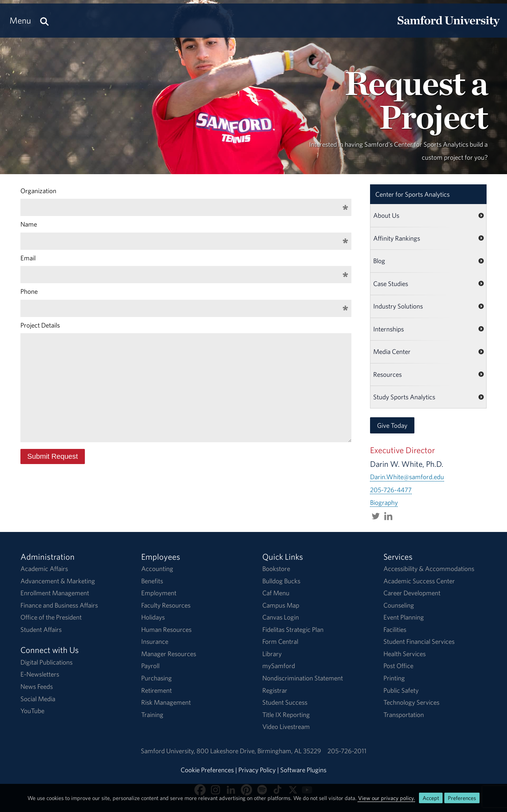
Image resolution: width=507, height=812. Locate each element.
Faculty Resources (166, 605)
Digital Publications (46, 662)
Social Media (38, 699)
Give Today (392, 425)
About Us (386, 215)
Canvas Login (281, 617)
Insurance (155, 641)
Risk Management (166, 702)
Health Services (405, 654)
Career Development (412, 593)
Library (272, 654)
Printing (394, 678)
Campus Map (281, 605)
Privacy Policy (257, 770)
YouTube (32, 711)
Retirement (157, 690)
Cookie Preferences (207, 770)
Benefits (152, 581)
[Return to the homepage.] (449, 27)
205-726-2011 (347, 751)
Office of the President (51, 617)
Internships (389, 329)
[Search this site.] (44, 21)
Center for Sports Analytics (412, 194)
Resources (387, 374)
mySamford (279, 666)
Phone (29, 291)
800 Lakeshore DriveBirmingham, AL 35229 (259, 751)
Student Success (285, 702)
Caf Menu (276, 593)
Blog (379, 261)
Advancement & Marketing (58, 581)
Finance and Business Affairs (59, 605)
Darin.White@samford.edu (407, 477)
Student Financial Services (419, 641)
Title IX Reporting (286, 715)
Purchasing (157, 678)
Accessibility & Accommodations (429, 569)
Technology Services (411, 702)
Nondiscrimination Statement (303, 678)
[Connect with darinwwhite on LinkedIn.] (388, 515)
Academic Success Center (419, 581)
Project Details (40, 325)
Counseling (399, 605)
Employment (159, 593)
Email (28, 258)
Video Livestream (286, 727)
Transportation (404, 715)
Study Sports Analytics (404, 397)
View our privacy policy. (387, 798)
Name (29, 224)
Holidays (153, 617)
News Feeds (37, 686)
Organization (38, 191)
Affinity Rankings (397, 238)
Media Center (392, 351)
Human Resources (166, 629)
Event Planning (404, 617)
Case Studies (391, 284)
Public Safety (401, 690)
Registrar (275, 690)
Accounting (157, 569)
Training (152, 715)
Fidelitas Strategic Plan (293, 629)
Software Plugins (303, 770)
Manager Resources (169, 654)
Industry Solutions (398, 306)
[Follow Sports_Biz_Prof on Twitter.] (376, 515)
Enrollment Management (55, 593)
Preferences (462, 798)
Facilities (395, 629)
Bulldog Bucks (281, 581)
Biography (384, 502)
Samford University (169, 751)
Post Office (398, 666)
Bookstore (276, 569)
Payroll (150, 666)
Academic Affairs (44, 569)
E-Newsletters (40, 674)
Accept (431, 798)
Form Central (280, 641)
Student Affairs (41, 629)
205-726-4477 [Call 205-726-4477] (391, 490)
